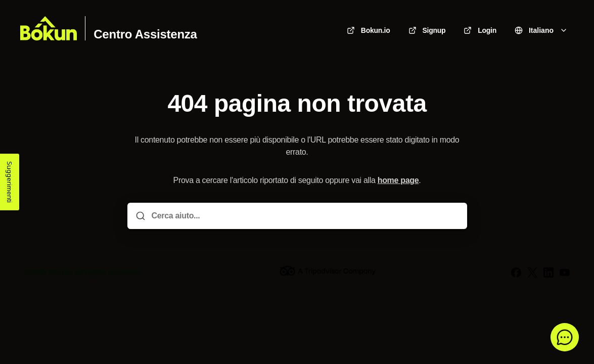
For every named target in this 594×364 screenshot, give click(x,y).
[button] (565, 337)
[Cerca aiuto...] (304, 216)
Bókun (60, 272)
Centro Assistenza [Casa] (145, 34)
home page (398, 180)
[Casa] (49, 28)
